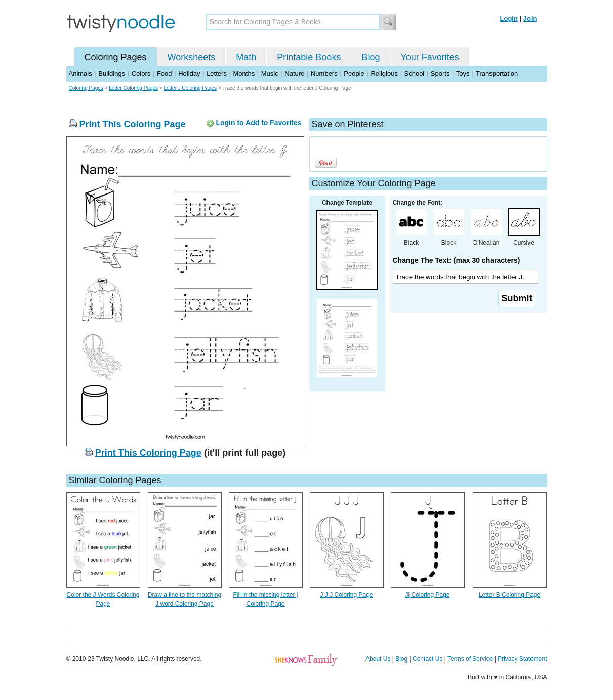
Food (165, 74)
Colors (141, 74)
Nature (294, 74)
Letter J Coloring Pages (190, 88)
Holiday (189, 74)
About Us (378, 659)
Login (509, 18)
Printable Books (309, 57)
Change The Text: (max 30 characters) (457, 260)
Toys (463, 74)
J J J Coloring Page (346, 595)
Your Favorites (430, 57)
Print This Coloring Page (133, 124)
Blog (371, 57)
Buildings (112, 74)
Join (530, 18)
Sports (440, 74)
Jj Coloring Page (427, 595)
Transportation (497, 74)
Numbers (324, 74)
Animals (80, 74)
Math (246, 57)
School (415, 74)
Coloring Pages (116, 57)
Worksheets (192, 57)
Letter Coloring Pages (133, 88)
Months (244, 74)
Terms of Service (470, 659)
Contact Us (427, 659)
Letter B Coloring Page (509, 595)
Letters (217, 74)
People (354, 74)
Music (270, 74)
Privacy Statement (522, 659)
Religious (384, 74)
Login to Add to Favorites (258, 123)
